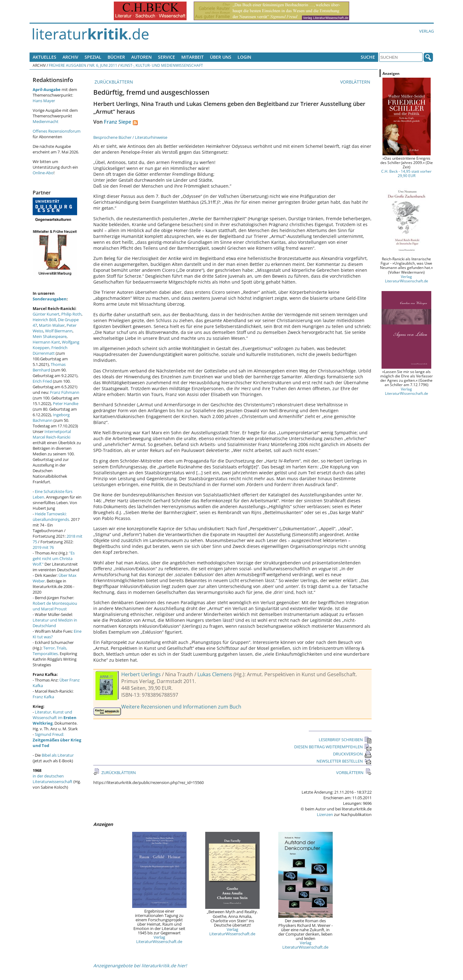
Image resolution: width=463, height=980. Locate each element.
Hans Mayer (44, 101)
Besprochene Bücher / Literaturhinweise (130, 137)
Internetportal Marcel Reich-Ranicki (52, 434)
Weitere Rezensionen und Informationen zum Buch (181, 707)
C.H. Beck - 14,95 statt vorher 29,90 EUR (406, 173)
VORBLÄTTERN (356, 82)
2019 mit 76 (43, 547)
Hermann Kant (46, 342)
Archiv (70, 57)
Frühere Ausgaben (67, 65)
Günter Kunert (46, 314)
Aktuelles (44, 57)
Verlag (426, 31)
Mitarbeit (192, 57)
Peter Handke (66, 403)
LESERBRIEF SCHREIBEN (345, 740)
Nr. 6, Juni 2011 (103, 65)
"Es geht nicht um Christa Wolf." (54, 558)
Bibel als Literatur (58, 755)
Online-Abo (43, 173)
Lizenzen (325, 814)
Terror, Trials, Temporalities (50, 651)
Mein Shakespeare (50, 336)
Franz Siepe (118, 122)
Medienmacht (46, 121)
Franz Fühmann (65, 392)
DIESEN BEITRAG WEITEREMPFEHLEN (333, 747)
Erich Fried (42, 381)
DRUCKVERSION (352, 754)
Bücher (116, 57)
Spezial (93, 57)
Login (244, 57)
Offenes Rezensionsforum (57, 131)
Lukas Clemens (215, 674)
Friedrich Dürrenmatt (50, 350)
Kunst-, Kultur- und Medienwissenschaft (162, 65)
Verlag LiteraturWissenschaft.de (159, 939)
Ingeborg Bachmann (51, 417)
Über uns (221, 57)
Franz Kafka (43, 697)
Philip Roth (71, 314)
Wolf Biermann (59, 331)
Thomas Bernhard (49, 367)
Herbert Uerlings (141, 674)
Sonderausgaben (50, 299)
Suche (368, 57)
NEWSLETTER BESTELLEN (344, 761)
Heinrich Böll (44, 320)
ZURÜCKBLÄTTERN (113, 82)
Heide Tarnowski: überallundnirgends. (51, 517)
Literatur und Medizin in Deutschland (55, 623)
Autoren (141, 57)
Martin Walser (52, 325)
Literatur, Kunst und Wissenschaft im (55, 718)
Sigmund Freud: (57, 740)
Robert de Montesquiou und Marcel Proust (55, 606)
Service (167, 57)
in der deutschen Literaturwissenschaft (53, 779)
